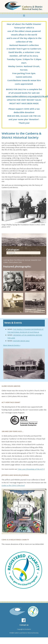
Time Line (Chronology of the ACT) (31, 469)
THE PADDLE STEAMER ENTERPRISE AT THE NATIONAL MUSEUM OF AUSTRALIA (25, 331)
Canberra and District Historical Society (26, 633)
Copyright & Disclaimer (24, 629)
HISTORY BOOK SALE (21, 341)
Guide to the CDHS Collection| (13, 486)
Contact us (24, 625)
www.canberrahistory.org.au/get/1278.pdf (27, 97)
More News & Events (11, 346)
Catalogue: (23, 251)
